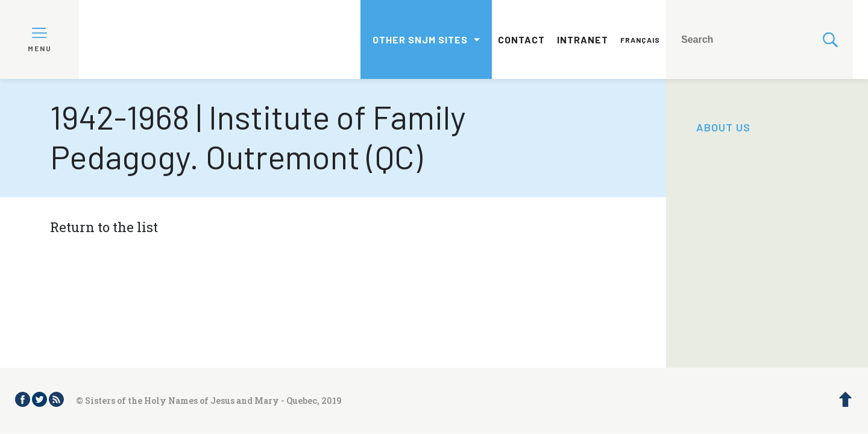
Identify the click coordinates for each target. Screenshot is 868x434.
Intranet (583, 39)
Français (640, 40)
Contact (521, 39)
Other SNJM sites (420, 39)
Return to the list (104, 227)
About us (723, 127)
